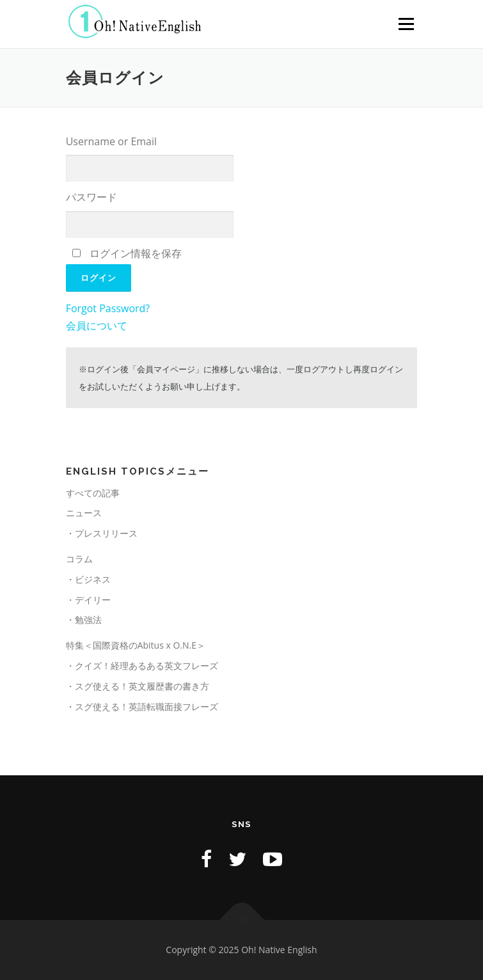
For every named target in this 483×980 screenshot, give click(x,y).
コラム (79, 559)
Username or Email (111, 141)
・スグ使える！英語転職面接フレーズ (142, 707)
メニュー (406, 24)
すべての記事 (93, 493)
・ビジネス (88, 579)
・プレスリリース (102, 533)
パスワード (91, 197)
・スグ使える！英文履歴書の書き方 (138, 686)
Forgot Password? (108, 308)
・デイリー (88, 600)
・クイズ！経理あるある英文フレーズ (142, 666)
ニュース (84, 513)
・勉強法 (84, 620)
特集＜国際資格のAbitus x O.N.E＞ (136, 645)
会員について (97, 326)
